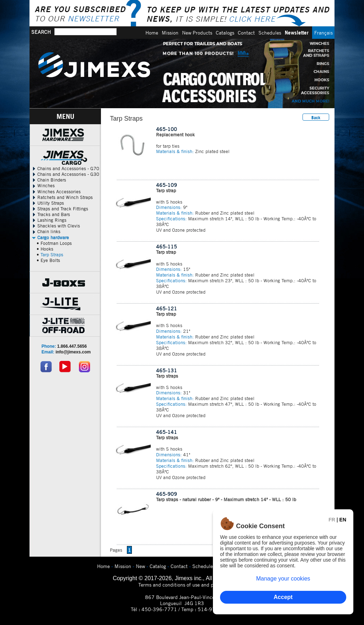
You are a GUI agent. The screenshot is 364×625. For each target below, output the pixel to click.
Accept (283, 597)
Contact (246, 33)
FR (332, 520)
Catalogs (225, 33)
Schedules (270, 33)
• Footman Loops (54, 243)
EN (343, 520)
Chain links (46, 231)
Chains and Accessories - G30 (65, 174)
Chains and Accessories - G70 (65, 168)
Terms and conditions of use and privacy (182, 585)
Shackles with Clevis (56, 226)
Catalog (158, 566)
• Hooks (45, 249)
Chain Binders (49, 180)
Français (323, 33)
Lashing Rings (49, 220)
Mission (170, 33)
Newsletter (297, 33)
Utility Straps (48, 203)
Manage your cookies (283, 579)
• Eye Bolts (48, 260)
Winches (43, 185)
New (140, 566)
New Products (197, 33)
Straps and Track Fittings (60, 209)
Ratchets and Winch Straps (62, 197)
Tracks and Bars (51, 214)
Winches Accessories (56, 191)
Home (152, 33)
